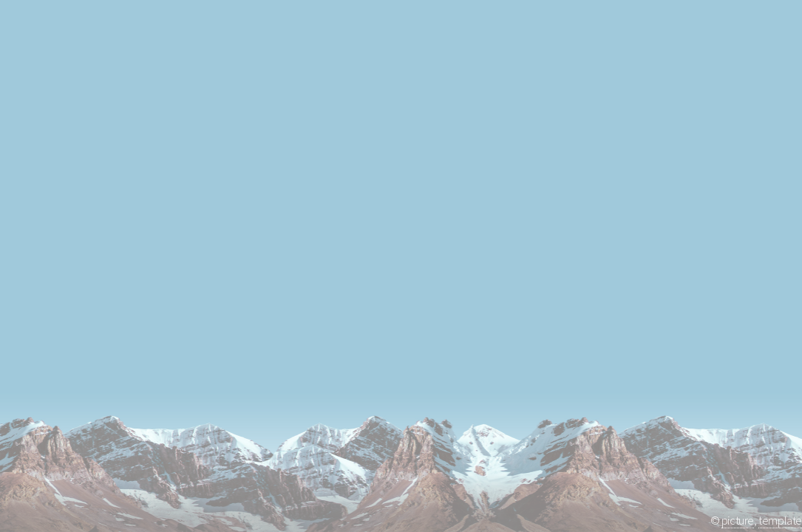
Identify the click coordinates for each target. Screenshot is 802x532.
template (780, 520)
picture (738, 520)
